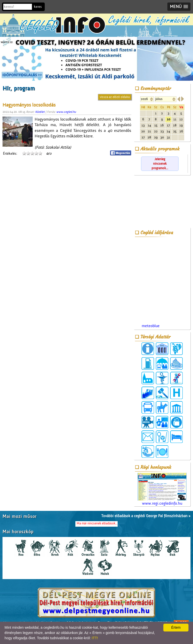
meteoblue (151, 326)
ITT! (95, 638)
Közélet (40, 112)
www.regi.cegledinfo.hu (162, 489)
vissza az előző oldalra (115, 97)
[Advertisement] (162, 202)
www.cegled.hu (66, 112)
